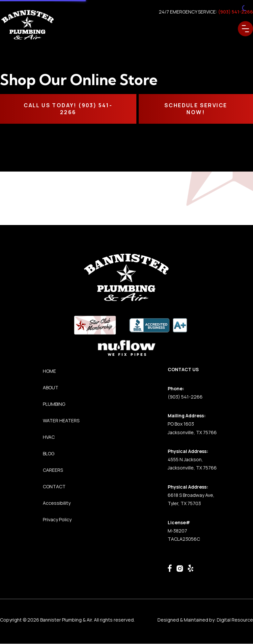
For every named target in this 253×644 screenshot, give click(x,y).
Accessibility (57, 503)
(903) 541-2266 (185, 397)
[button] (245, 29)
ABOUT (51, 387)
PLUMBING (54, 404)
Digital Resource (235, 620)
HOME (49, 371)
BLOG (49, 453)
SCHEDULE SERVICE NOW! (196, 109)
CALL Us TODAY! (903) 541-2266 (68, 109)
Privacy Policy (57, 519)
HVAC (49, 437)
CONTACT (54, 486)
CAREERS (53, 470)
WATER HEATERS (61, 420)
